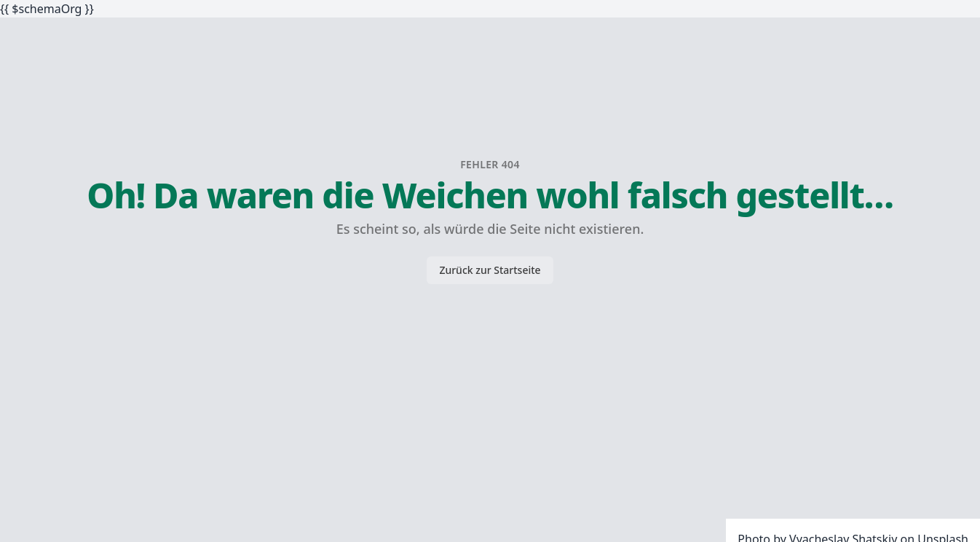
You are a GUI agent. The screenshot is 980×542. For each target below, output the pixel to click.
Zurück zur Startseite (490, 270)
